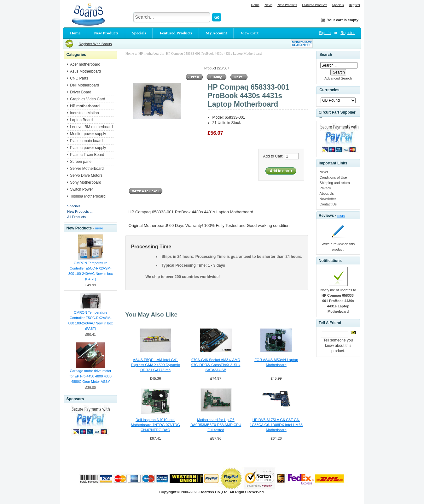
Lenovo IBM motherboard (91, 127)
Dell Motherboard (84, 85)
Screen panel (81, 162)
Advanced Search (338, 78)
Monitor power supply (88, 134)
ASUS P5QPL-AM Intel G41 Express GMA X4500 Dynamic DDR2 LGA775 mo (156, 365)
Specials (338, 5)
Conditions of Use (333, 177)
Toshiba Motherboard (88, 196)
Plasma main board (86, 141)
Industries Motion (84, 113)
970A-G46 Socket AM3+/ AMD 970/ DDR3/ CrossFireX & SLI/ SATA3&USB (216, 365)
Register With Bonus (95, 44)
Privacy (325, 188)
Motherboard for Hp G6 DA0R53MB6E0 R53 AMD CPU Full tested (216, 425)
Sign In (325, 33)
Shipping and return (335, 183)
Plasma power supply (88, 148)
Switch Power (81, 189)
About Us (327, 193)
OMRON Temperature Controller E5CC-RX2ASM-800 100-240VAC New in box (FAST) (91, 271)
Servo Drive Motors (86, 175)
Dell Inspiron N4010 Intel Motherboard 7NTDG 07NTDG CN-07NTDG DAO (155, 425)
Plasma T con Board (87, 155)
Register (354, 5)
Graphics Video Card (87, 99)
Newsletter (328, 199)
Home (255, 5)
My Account (217, 33)
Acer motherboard (85, 64)
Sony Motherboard (86, 182)
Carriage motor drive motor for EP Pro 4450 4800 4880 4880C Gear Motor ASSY (91, 376)
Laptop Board (81, 120)
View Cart (250, 33)
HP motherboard (150, 53)
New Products (287, 5)
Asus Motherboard (85, 71)
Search (326, 55)
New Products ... (80, 211)
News (268, 5)
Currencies (329, 90)
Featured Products (315, 5)
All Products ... (78, 217)
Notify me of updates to (338, 301)
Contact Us (328, 204)
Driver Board (81, 92)
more (99, 228)
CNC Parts (79, 78)
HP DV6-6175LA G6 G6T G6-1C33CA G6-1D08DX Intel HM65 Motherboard (276, 425)
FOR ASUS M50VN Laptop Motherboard (276, 362)
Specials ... (76, 206)
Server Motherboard (87, 169)
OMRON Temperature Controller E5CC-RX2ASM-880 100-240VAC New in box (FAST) (91, 320)
